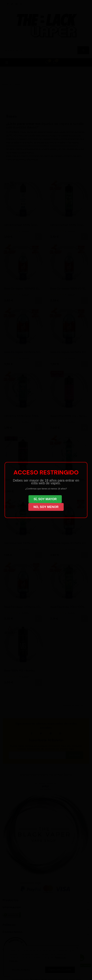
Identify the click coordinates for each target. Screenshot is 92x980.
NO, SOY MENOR (46, 507)
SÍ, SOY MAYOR (45, 499)
